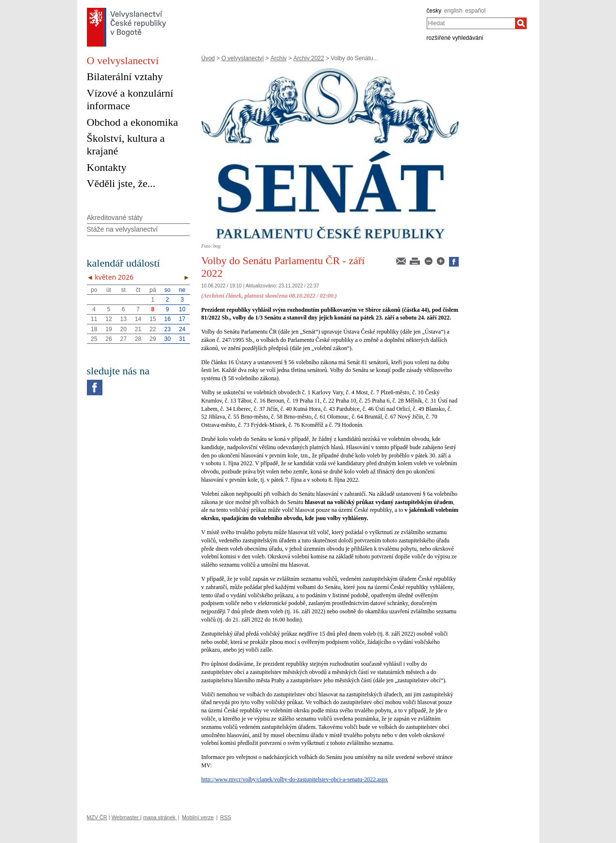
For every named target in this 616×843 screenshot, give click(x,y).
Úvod (208, 58)
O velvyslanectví (242, 58)
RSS (225, 817)
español (475, 11)
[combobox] (471, 23)
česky (434, 11)
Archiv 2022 (308, 58)
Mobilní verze (198, 817)
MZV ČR (97, 817)
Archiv (278, 58)
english (453, 11)
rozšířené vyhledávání (455, 38)
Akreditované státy (115, 218)
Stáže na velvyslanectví (122, 229)
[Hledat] (521, 23)
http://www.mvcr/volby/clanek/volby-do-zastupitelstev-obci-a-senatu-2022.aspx (295, 779)
